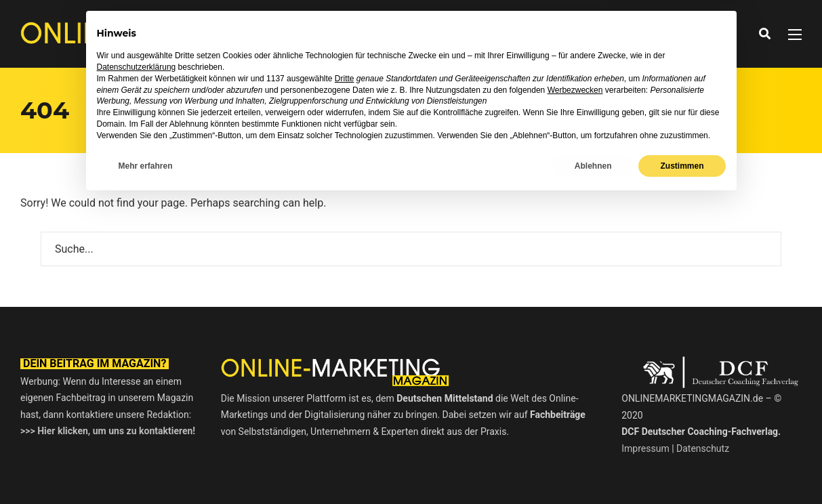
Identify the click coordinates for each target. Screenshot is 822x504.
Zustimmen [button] (682, 468)
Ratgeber (463, 34)
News (333, 34)
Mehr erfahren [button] (146, 468)
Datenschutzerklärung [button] (137, 370)
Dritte (345, 381)
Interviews (392, 34)
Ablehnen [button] (593, 468)
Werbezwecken (575, 392)
